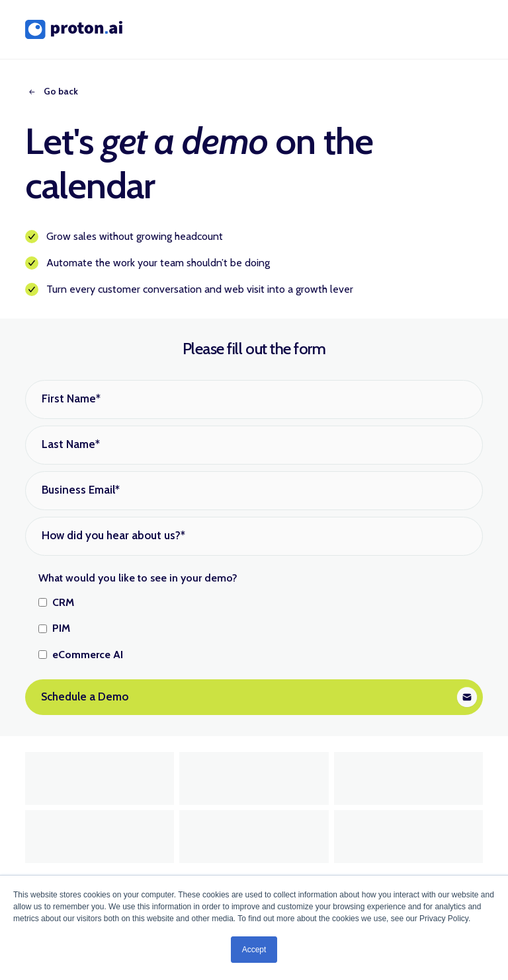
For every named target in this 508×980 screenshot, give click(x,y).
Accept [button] (254, 950)
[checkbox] (254, 629)
